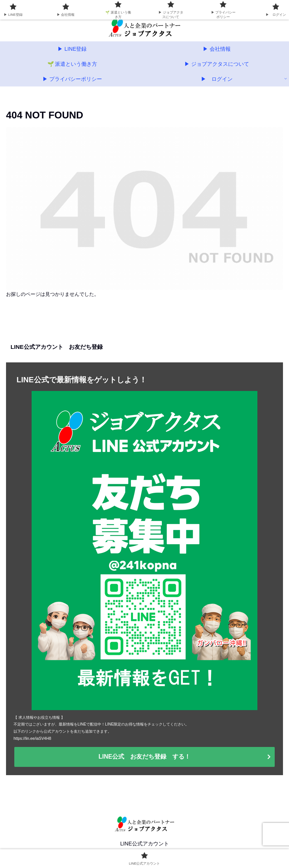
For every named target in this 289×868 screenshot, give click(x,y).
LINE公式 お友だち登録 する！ (144, 757)
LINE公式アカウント (144, 844)
